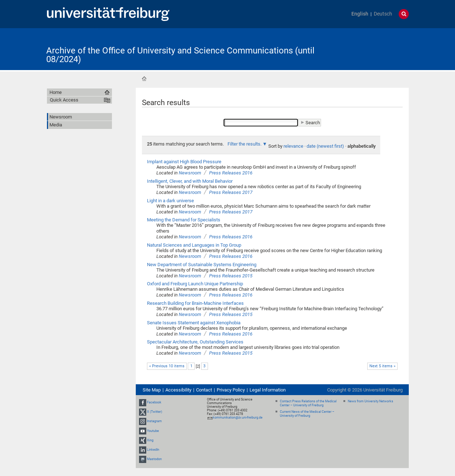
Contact (204, 390)
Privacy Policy (231, 390)
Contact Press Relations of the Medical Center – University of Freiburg (308, 403)
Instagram (154, 421)
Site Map (152, 390)
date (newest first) (325, 146)
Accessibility (178, 390)
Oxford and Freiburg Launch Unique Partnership (195, 284)
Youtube (153, 431)
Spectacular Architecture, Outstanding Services (195, 342)
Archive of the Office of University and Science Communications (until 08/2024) (180, 55)
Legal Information (268, 390)
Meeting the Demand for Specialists (184, 220)
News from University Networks (370, 401)
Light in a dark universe (170, 201)
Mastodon (154, 459)
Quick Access (64, 100)
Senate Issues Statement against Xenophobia (194, 323)
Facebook (154, 402)
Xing (150, 440)
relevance (293, 146)
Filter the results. (245, 144)
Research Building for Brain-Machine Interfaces (195, 303)
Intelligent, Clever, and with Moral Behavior (190, 181)
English (360, 14)
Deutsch (383, 14)
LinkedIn (153, 450)
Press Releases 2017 (231, 192)
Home (144, 79)
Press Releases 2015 (231, 276)
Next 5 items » (382, 366)
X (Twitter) (155, 412)
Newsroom (190, 173)
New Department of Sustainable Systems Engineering (202, 265)
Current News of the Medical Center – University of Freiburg (307, 414)
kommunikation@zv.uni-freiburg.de (238, 417)
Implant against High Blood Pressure (184, 162)
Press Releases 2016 (231, 173)
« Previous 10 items (167, 366)
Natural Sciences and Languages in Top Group (194, 245)
